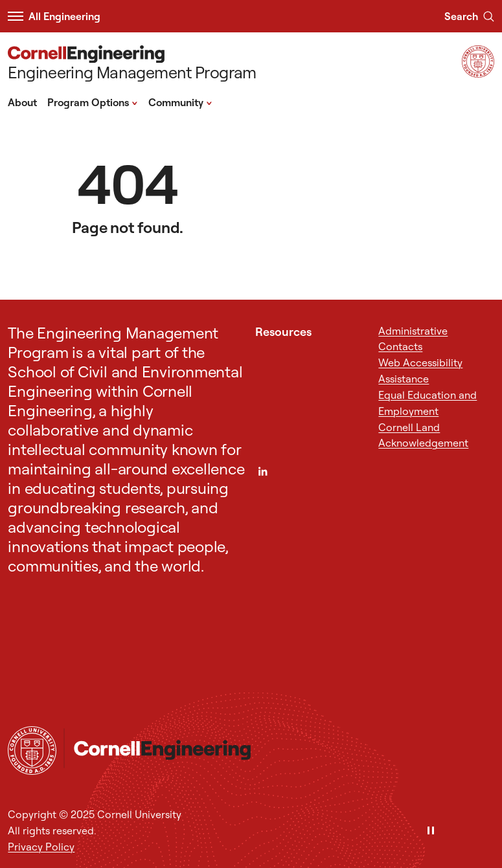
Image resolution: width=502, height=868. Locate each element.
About (22, 102)
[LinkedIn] (263, 472)
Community (180, 102)
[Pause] (431, 831)
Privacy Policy (41, 847)
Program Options (93, 102)
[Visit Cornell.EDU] (478, 73)
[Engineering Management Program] (132, 64)
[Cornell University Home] (32, 751)
